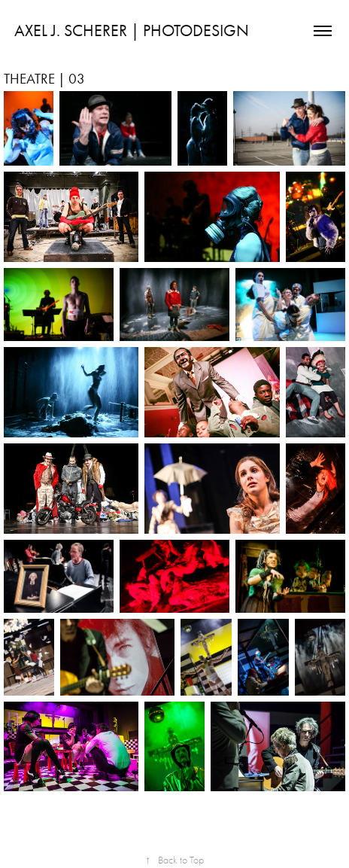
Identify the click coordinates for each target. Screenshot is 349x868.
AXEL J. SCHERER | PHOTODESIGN (132, 31)
